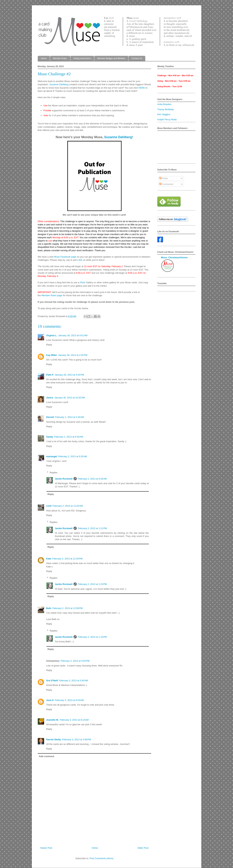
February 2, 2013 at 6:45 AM (69, 437)
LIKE (80, 260)
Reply (49, 345)
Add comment (47, 756)
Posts (164, 178)
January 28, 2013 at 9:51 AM (73, 335)
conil (49, 506)
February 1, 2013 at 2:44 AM (70, 417)
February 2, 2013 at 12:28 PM (67, 559)
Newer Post (46, 848)
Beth (49, 608)
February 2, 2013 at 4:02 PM (75, 661)
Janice (50, 398)
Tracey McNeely (166, 109)
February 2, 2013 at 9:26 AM (92, 479)
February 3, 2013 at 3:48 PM (77, 739)
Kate (49, 559)
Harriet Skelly (54, 739)
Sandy (50, 437)
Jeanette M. (53, 720)
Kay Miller (52, 355)
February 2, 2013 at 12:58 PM (67, 608)
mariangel (52, 456)
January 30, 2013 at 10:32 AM (70, 398)
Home (44, 58)
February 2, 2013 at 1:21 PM (92, 528)
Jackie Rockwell (64, 479)
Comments (166, 184)
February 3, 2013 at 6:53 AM (69, 700)
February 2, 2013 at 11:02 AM (68, 506)
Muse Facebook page (65, 257)
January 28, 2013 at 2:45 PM (73, 355)
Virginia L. (52, 335)
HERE (142, 88)
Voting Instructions (82, 58)
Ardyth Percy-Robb (167, 119)
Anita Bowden (164, 104)
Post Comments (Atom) (101, 858)
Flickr (83, 282)
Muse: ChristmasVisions (174, 257)
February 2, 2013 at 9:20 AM (73, 456)
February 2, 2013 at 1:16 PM (92, 637)
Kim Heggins (164, 114)
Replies (53, 473)
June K (50, 700)
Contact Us (137, 58)
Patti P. (50, 375)
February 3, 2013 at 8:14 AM (74, 720)
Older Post (143, 848)
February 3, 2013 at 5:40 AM (73, 680)
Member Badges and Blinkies (111, 58)
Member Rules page (52, 295)
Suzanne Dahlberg (59, 84)
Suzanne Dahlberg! (119, 137)
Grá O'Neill (52, 680)
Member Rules (60, 58)
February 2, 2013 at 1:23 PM (92, 584)
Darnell (50, 417)
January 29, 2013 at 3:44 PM (69, 375)
